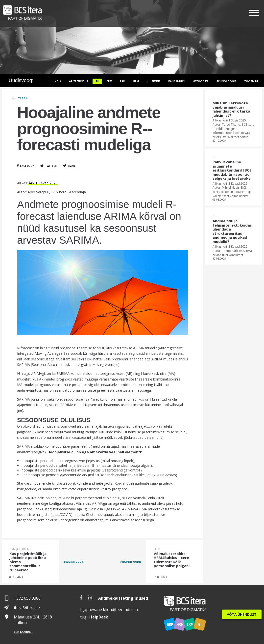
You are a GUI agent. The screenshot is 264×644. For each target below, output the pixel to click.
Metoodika (201, 81)
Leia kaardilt (23, 632)
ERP (122, 81)
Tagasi (23, 98)
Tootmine (251, 81)
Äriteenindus (79, 81)
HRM (136, 81)
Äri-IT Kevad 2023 (43, 183)
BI (97, 81)
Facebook (27, 166)
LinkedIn (90, 598)
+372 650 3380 (27, 598)
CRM (109, 81)
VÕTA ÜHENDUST (242, 614)
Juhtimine (154, 81)
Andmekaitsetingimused (123, 598)
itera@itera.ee (27, 608)
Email (72, 166)
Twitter (51, 166)
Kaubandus (176, 81)
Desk (99, 617)
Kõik (58, 81)
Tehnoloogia (226, 81)
